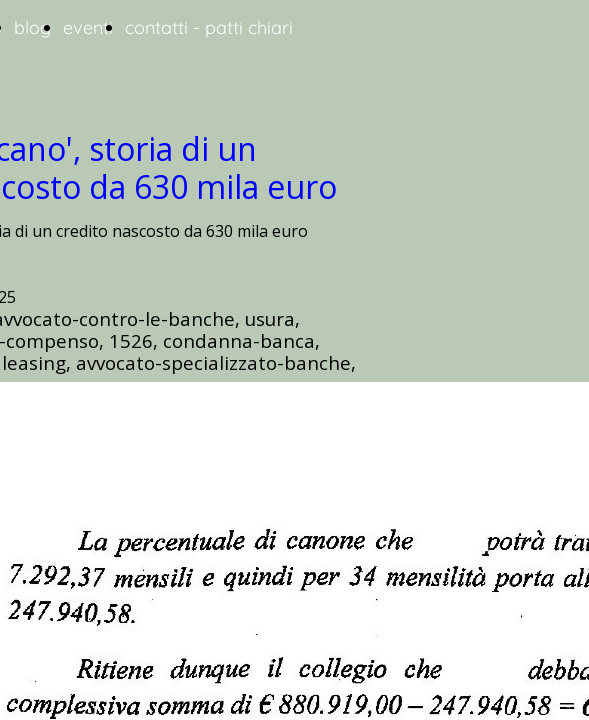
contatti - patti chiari (209, 27)
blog (32, 27)
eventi (88, 27)
